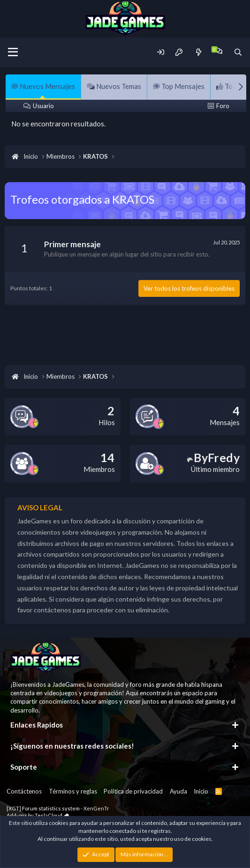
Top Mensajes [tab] (179, 86)
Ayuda (178, 791)
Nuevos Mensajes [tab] (43, 86)
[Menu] (13, 52)
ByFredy (213, 457)
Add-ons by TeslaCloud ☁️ (38, 815)
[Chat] (218, 51)
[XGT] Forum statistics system (58, 808)
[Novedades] (198, 52)
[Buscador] (238, 52)
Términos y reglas (73, 791)
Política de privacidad (133, 791)
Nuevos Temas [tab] (114, 86)
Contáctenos (24, 791)
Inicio (201, 791)
